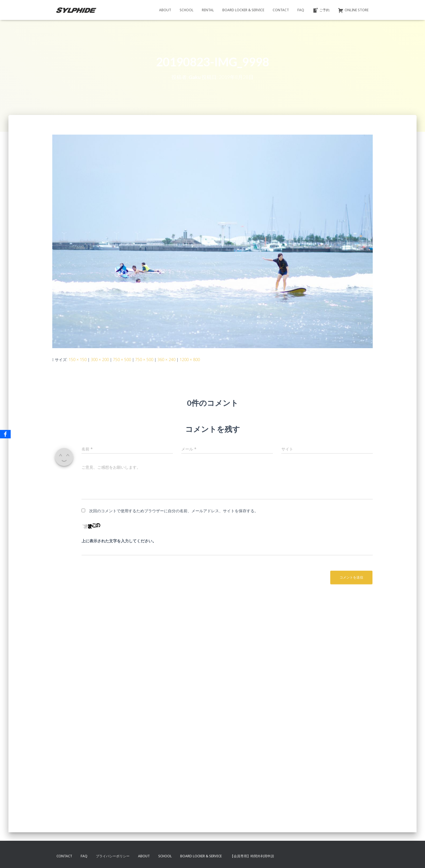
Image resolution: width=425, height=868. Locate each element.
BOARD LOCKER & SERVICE (243, 10)
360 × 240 (166, 360)
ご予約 (321, 10)
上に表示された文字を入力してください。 (119, 541)
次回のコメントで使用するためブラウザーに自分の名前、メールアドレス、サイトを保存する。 (174, 511)
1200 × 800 (190, 360)
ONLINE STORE (353, 10)
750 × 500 (122, 360)
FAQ (301, 10)
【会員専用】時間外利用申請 (252, 856)
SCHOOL (186, 10)
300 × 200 (100, 360)
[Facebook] (5, 434)
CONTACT (281, 10)
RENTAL (208, 10)
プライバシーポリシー (113, 856)
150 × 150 (78, 360)
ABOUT (165, 10)
